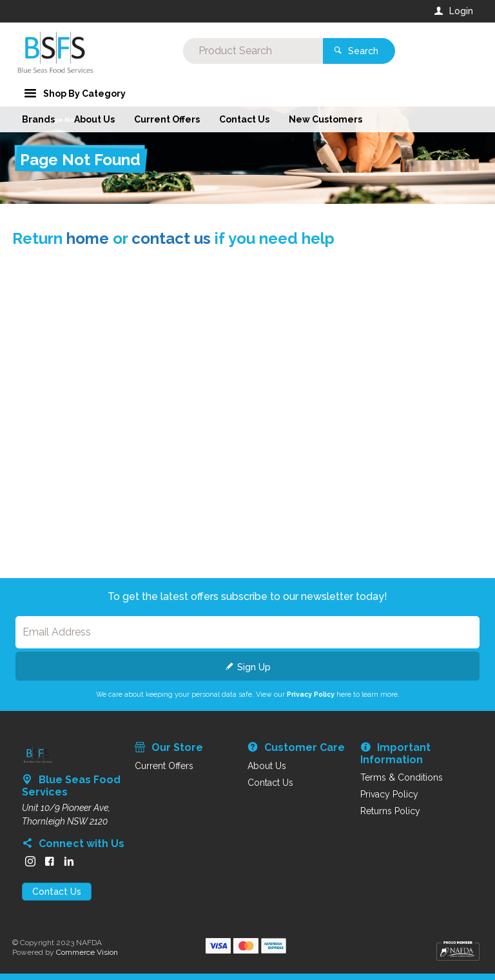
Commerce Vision (87, 952)
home (88, 238)
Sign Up (254, 667)
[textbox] (195, 52)
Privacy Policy (311, 694)
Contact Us (57, 892)
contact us (171, 238)
